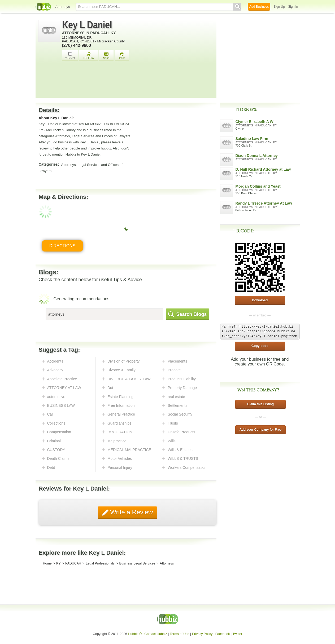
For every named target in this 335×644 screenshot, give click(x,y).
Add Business (259, 7)
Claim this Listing (260, 404)
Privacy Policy (202, 634)
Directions (62, 246)
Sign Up (279, 7)
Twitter (238, 634)
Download (260, 300)
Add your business (249, 359)
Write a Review (131, 512)
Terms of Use (180, 634)
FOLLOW (89, 56)
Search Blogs (188, 314)
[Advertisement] (138, 81)
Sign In (293, 7)
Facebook (223, 634)
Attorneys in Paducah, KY (89, 33)
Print (122, 56)
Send (106, 56)
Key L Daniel (87, 25)
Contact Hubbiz (156, 634)
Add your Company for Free (261, 430)
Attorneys (63, 7)
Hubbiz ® (135, 634)
